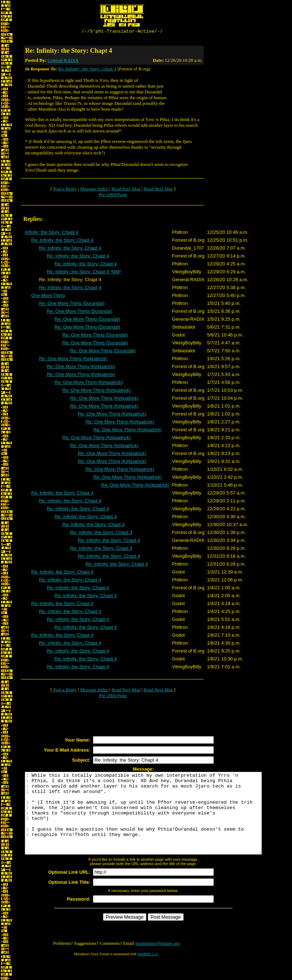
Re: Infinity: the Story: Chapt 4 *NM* (84, 273)
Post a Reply (65, 190)
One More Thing (48, 296)
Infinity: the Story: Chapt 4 (52, 233)
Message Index (94, 190)
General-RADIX (63, 61)
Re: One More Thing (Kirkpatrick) (73, 360)
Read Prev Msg (126, 190)
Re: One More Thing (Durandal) (72, 304)
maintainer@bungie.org (158, 960)
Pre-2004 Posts (113, 196)
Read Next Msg (158, 190)
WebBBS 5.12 (148, 971)
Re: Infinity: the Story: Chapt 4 (87, 70)
